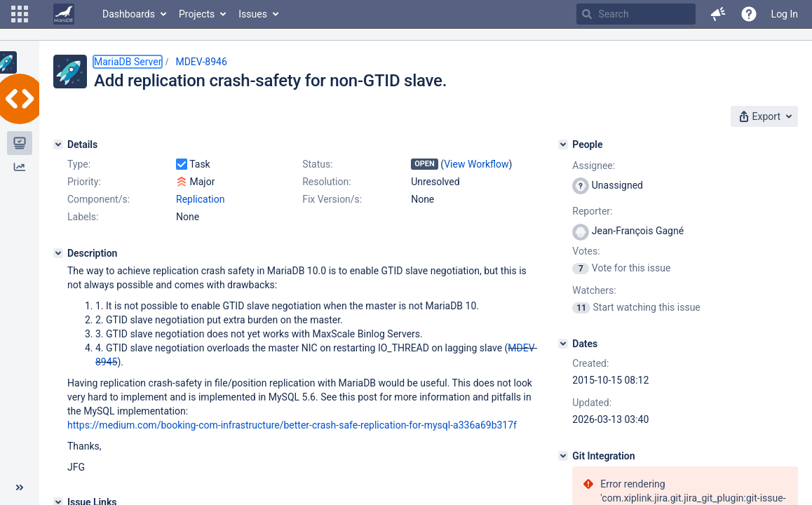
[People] (563, 144)
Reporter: (592, 211)
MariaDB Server (128, 62)
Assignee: (594, 166)
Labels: (83, 217)
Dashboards (129, 14)
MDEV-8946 (201, 62)
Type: (79, 164)
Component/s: (99, 199)
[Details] (58, 144)
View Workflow (476, 164)
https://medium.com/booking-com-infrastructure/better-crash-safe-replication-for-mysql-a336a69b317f (292, 425)
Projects (197, 14)
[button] (20, 14)
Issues (253, 14)
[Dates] (563, 344)
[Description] (58, 253)
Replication (200, 199)
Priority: (84, 182)
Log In (785, 14)
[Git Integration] (563, 456)
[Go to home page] (64, 14)
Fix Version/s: (332, 199)
